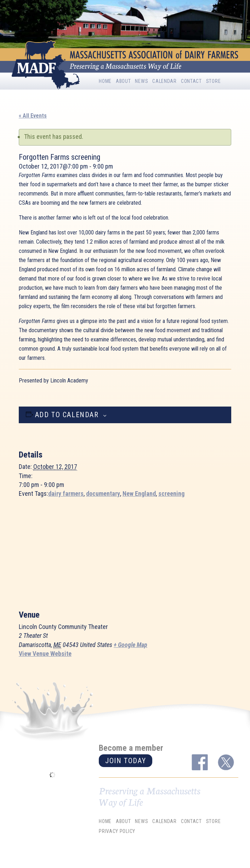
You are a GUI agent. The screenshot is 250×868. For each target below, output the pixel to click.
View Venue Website (45, 654)
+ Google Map (130, 645)
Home (105, 81)
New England (139, 493)
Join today (126, 761)
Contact (191, 81)
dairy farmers (66, 493)
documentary (103, 493)
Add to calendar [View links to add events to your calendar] (67, 415)
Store (214, 81)
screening (171, 493)
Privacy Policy (117, 831)
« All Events (33, 116)
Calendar (164, 81)
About (123, 81)
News (141, 81)
